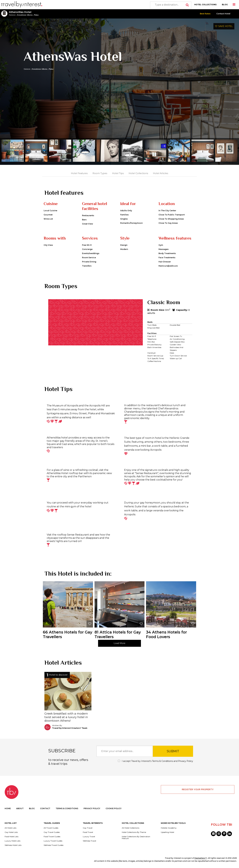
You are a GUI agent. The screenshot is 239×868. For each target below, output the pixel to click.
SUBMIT (173, 751)
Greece (12, 15)
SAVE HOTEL (224, 26)
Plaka (36, 15)
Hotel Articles (161, 173)
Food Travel (88, 832)
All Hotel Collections (131, 828)
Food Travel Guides (52, 837)
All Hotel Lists (10, 828)
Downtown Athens (25, 15)
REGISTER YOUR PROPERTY (198, 789)
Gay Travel (88, 828)
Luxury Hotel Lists (12, 841)
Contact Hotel (223, 14)
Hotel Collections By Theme (134, 832)
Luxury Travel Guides (53, 841)
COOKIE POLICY (114, 808)
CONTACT (45, 808)
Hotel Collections (138, 173)
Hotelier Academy (169, 828)
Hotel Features (79, 173)
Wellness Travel (89, 841)
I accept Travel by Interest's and (156, 761)
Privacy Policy (186, 761)
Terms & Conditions (162, 761)
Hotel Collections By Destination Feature (136, 837)
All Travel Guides (51, 828)
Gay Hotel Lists (11, 832)
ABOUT (20, 808)
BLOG (225, 5)
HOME (8, 808)
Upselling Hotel (167, 832)
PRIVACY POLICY (92, 808)
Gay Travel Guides (52, 832)
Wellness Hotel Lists (13, 845)
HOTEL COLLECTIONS (205, 5)
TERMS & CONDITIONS (67, 808)
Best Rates (205, 14)
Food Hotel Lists (11, 837)
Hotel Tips (118, 173)
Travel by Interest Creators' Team (70, 728)
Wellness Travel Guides (54, 845)
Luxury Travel (89, 837)
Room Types (100, 173)
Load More (120, 643)
